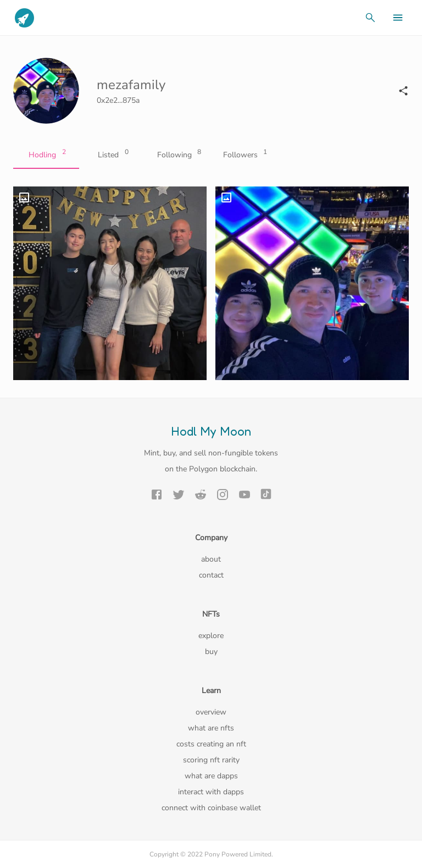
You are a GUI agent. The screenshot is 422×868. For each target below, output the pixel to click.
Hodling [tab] (46, 155)
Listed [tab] (112, 155)
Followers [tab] (244, 155)
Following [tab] (178, 155)
